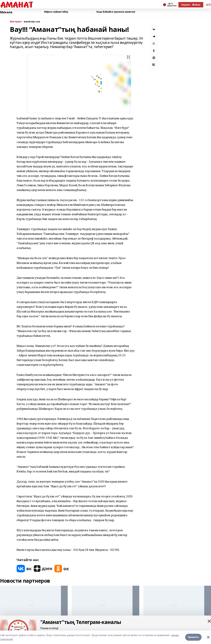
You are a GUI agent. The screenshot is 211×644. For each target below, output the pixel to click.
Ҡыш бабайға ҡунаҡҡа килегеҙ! (116, 12)
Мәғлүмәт (16, 22)
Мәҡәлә (6, 12)
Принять (193, 637)
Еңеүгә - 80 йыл (191, 5)
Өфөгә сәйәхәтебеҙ (56, 12)
